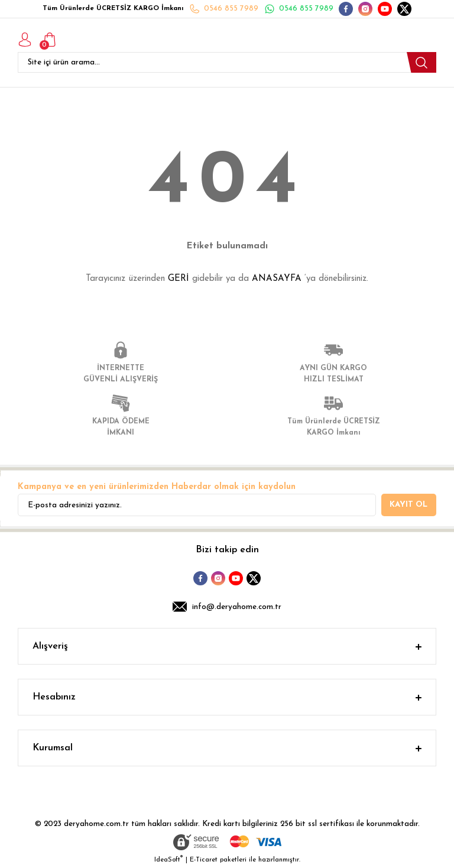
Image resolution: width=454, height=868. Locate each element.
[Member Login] (25, 40)
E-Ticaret (204, 860)
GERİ (179, 279)
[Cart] (50, 40)
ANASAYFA (277, 279)
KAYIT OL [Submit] (408, 505)
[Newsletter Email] (197, 505)
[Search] (227, 62)
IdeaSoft (168, 859)
